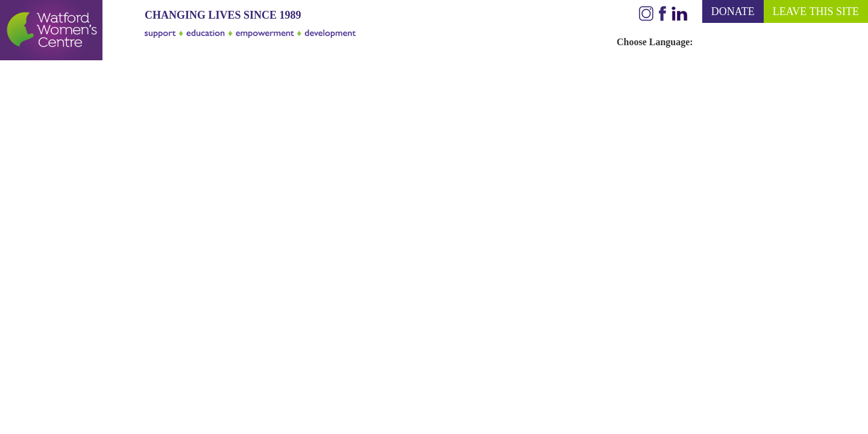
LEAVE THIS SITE (816, 11)
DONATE (733, 11)
